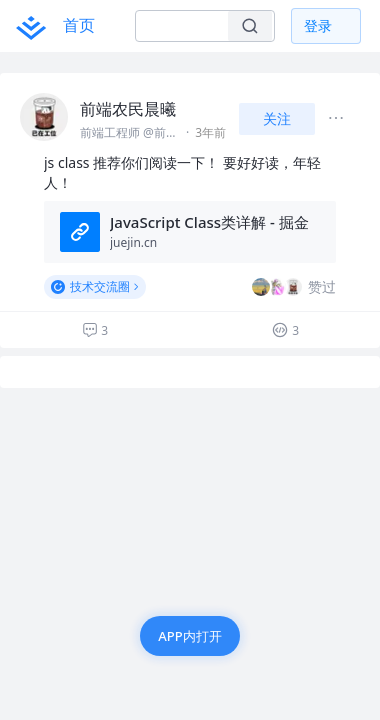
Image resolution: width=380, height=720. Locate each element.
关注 (277, 118)
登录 (318, 25)
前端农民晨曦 (128, 109)
